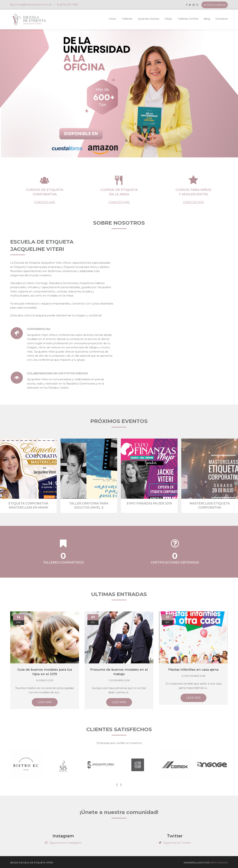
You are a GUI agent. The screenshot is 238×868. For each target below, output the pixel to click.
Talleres (127, 19)
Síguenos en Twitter (175, 843)
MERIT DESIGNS (219, 863)
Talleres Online (188, 19)
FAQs (168, 19)
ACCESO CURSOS (215, 5)
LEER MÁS (45, 702)
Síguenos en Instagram (63, 843)
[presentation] (117, 784)
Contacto (222, 19)
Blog (207, 19)
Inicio (112, 19)
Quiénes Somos (149, 19)
